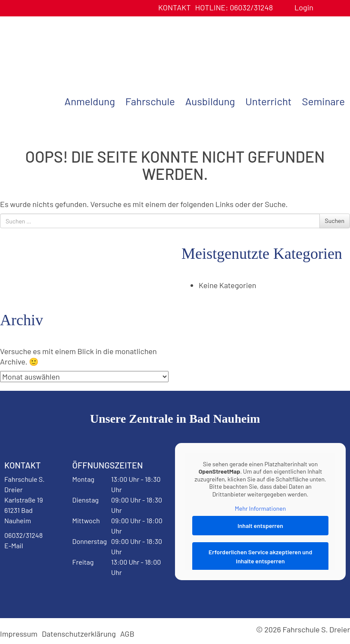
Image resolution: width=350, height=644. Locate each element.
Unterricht (268, 101)
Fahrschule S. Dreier (54, 49)
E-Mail (14, 545)
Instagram (25, 593)
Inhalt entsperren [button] (260, 526)
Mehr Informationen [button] (261, 508)
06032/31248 (234, 7)
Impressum (19, 634)
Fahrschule (150, 101)
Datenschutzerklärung (79, 634)
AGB (127, 634)
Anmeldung (90, 101)
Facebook (25, 568)
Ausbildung (210, 101)
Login (304, 7)
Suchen (335, 221)
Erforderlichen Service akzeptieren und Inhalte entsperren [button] (261, 556)
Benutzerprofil (323, 8)
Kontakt (175, 7)
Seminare (323, 101)
